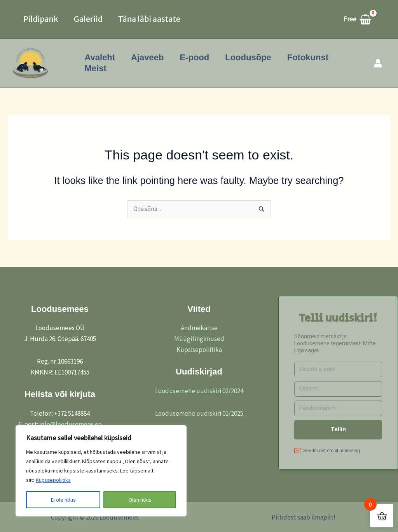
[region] (101, 471)
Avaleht (100, 57)
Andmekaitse (199, 328)
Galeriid (88, 19)
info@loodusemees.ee (71, 424)
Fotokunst (313, 57)
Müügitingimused (199, 339)
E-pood (197, 57)
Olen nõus (140, 500)
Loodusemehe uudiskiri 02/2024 (199, 391)
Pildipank (41, 19)
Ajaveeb (149, 57)
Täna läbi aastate (149, 19)
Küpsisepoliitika (54, 480)
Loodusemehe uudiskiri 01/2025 (199, 413)
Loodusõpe (252, 57)
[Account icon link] (378, 63)
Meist (96, 68)
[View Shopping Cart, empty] (361, 19)
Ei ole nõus (63, 500)
